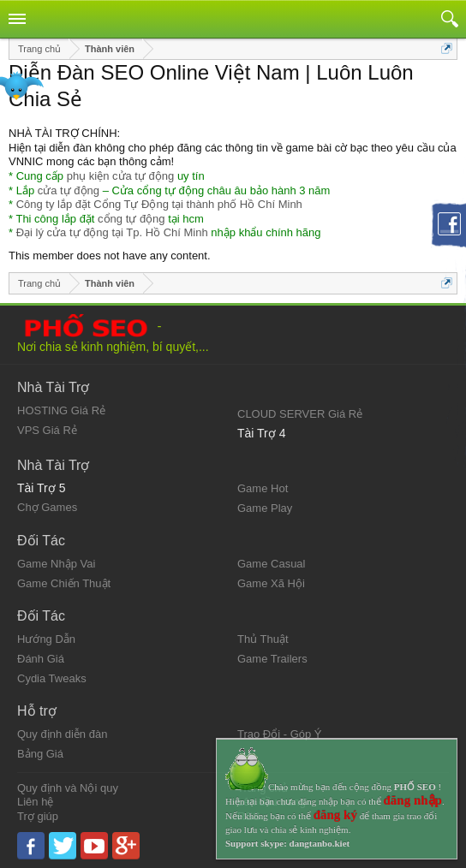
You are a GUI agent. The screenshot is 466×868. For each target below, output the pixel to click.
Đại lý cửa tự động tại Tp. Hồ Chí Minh (112, 232)
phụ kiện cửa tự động (121, 176)
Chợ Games (47, 507)
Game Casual (271, 564)
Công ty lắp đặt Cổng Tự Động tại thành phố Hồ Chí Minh (159, 204)
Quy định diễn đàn (62, 734)
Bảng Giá (40, 754)
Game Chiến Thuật (64, 583)
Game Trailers (272, 659)
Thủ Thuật (263, 639)
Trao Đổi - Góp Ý (280, 734)
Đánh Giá (41, 659)
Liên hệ (35, 802)
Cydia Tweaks (52, 678)
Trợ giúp (38, 816)
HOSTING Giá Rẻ (61, 410)
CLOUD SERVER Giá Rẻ (300, 414)
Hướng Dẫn (46, 639)
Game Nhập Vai (56, 564)
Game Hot (263, 488)
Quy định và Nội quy (68, 788)
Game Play (265, 508)
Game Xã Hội (271, 583)
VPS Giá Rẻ (47, 430)
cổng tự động (131, 219)
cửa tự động (69, 190)
